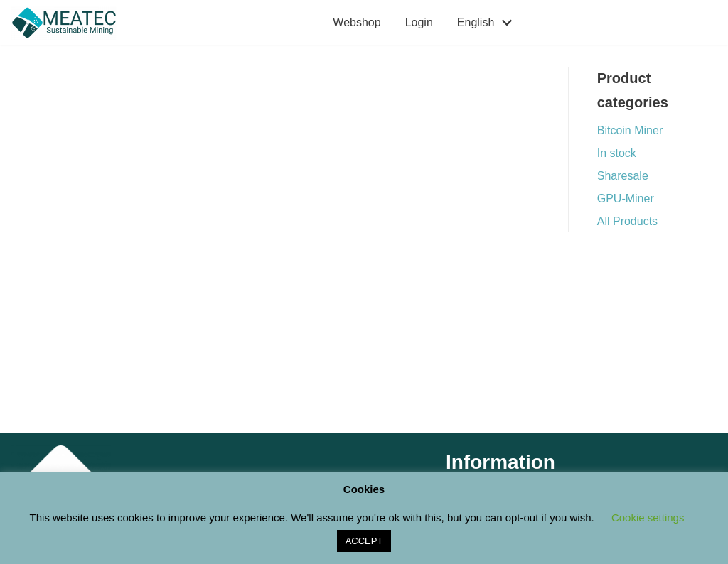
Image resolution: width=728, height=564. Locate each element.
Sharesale (623, 176)
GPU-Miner (626, 199)
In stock (617, 153)
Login (419, 22)
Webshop (357, 22)
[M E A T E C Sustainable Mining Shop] (68, 23)
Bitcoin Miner (630, 130)
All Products (627, 221)
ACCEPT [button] (364, 541)
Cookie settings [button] (648, 517)
